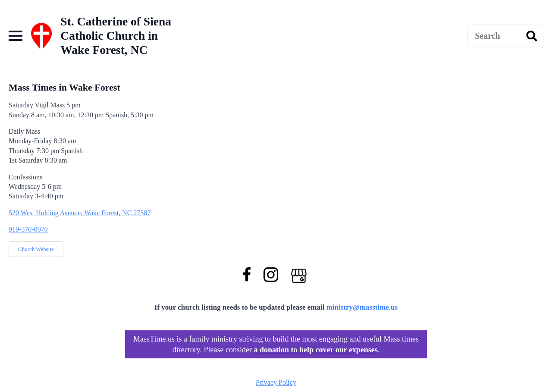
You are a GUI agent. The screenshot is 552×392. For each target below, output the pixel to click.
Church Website (36, 249)
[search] (532, 36)
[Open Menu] (16, 36)
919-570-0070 (28, 229)
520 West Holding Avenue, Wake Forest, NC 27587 (80, 213)
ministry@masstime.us (362, 307)
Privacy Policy (276, 382)
